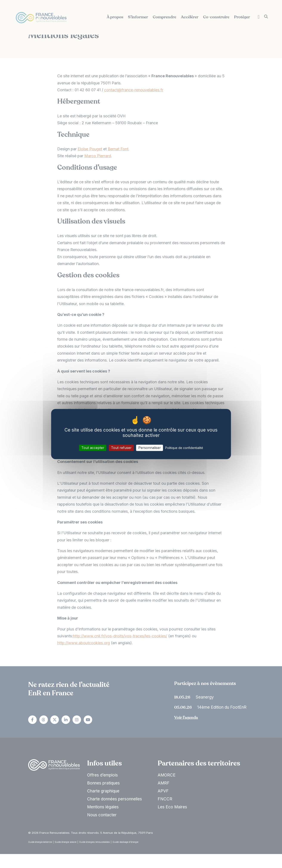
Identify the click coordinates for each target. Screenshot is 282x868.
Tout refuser (121, 448)
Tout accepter (93, 448)
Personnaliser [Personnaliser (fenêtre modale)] (150, 448)
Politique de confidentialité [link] (184, 448)
